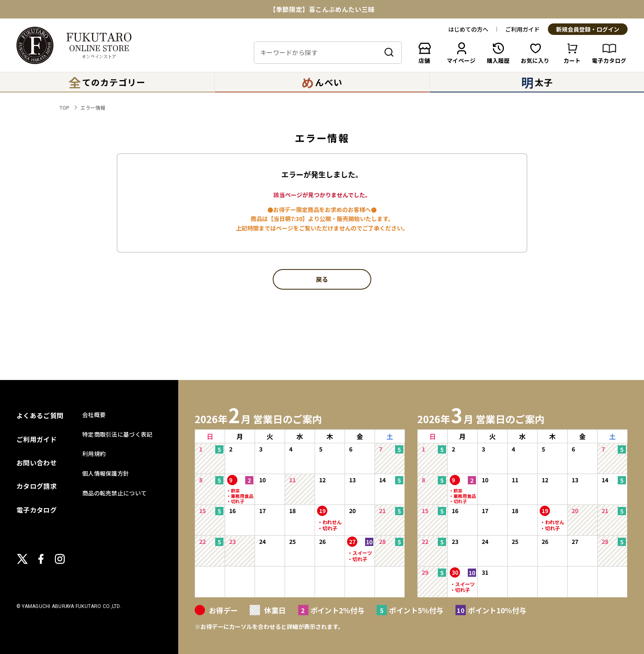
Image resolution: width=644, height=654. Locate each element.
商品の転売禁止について (114, 493)
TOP (64, 107)
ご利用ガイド (522, 29)
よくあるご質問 (40, 415)
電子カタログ (37, 510)
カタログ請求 (37, 486)
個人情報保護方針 (106, 473)
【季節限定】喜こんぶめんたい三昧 (322, 9)
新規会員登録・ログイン (588, 30)
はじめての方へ (468, 29)
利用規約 (94, 454)
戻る (322, 280)
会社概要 (94, 415)
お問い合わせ (37, 463)
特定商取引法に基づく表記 (117, 434)
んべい (322, 82)
